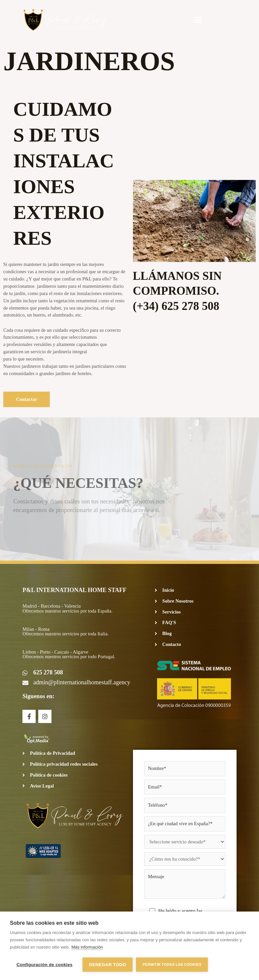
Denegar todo (108, 965)
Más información (87, 947)
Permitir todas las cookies (172, 964)
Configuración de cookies (45, 965)
